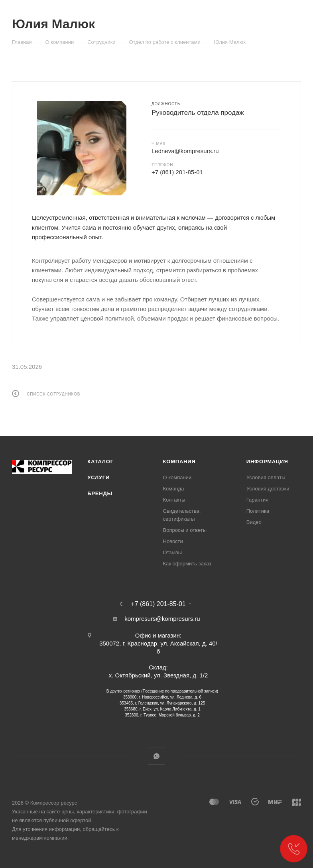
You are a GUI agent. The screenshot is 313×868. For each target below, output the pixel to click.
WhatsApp (156, 756)
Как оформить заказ (187, 564)
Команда (174, 489)
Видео (254, 522)
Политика (258, 511)
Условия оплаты (266, 477)
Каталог (100, 462)
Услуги (98, 477)
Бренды (100, 493)
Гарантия (257, 500)
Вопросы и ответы (185, 530)
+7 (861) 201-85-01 (177, 172)
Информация (267, 462)
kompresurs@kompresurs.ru (162, 619)
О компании (177, 477)
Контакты (174, 500)
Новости (173, 541)
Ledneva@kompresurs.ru (185, 151)
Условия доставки (268, 489)
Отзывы (173, 552)
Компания (179, 462)
